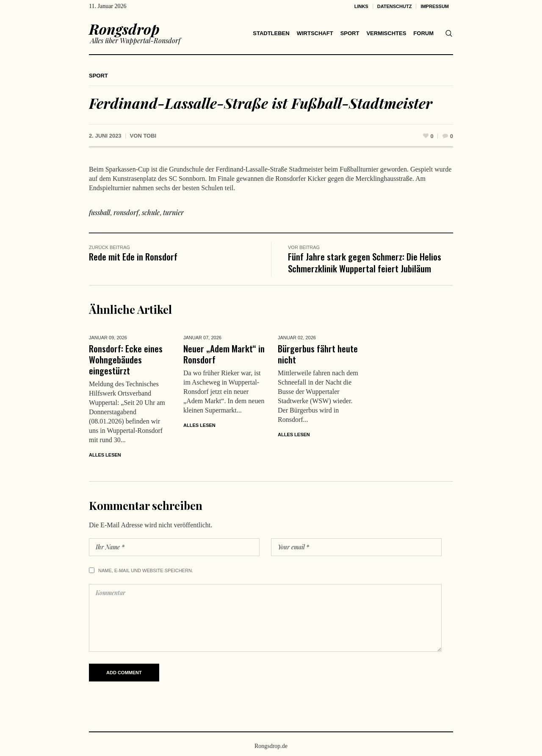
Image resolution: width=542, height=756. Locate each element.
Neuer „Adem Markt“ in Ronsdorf (224, 354)
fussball (100, 212)
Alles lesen (105, 455)
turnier (173, 212)
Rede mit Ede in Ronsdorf (133, 256)
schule (151, 212)
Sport (98, 76)
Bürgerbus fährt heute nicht (318, 354)
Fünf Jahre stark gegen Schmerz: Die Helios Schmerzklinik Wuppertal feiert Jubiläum (365, 262)
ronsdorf (126, 212)
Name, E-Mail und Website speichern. (146, 570)
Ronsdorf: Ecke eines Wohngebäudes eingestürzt (126, 359)
